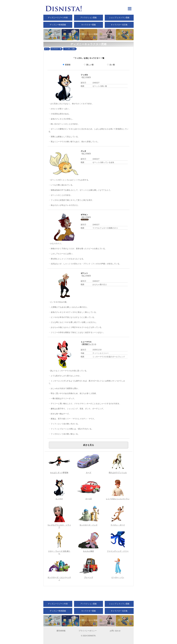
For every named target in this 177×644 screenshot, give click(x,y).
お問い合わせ (115, 631)
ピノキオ (86, 77)
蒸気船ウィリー (89, 344)
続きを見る (89, 445)
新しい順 (89, 65)
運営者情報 (61, 631)
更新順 (67, 65)
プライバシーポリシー (88, 631)
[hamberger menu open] (130, 9)
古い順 (111, 65)
